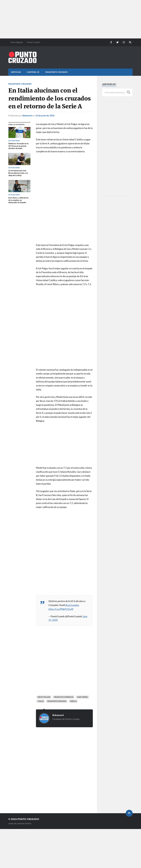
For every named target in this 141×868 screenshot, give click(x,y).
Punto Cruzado (33, 42)
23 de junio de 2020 (45, 115)
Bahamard (27, 115)
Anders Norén (24, 824)
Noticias (16, 72)
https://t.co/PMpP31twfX (61, 609)
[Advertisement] (70, 19)
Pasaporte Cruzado (57, 72)
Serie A (73, 701)
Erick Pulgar (44, 697)
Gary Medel (83, 697)
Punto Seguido (17, 42)
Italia (41, 701)
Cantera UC (33, 72)
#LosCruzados (72, 605)
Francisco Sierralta (64, 697)
